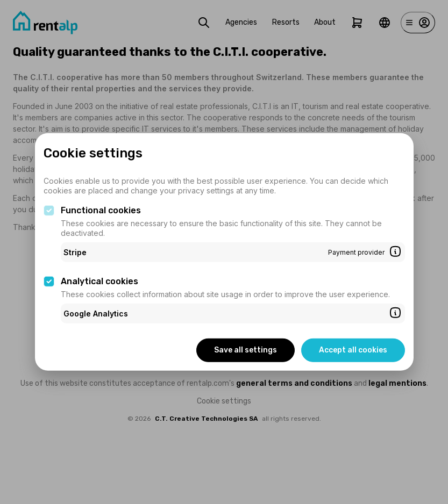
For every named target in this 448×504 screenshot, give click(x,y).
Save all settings (246, 350)
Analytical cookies (99, 281)
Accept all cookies (353, 350)
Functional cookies (101, 210)
